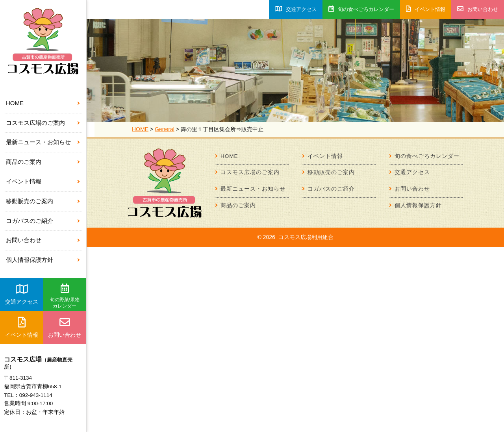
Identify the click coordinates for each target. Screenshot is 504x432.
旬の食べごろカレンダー (361, 9)
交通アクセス (22, 294)
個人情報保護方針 (30, 260)
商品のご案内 (24, 162)
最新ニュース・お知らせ (38, 142)
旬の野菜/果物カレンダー (65, 296)
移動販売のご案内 (30, 201)
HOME (15, 103)
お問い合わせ (24, 240)
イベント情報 (24, 181)
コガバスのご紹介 (30, 221)
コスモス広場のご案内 (35, 123)
